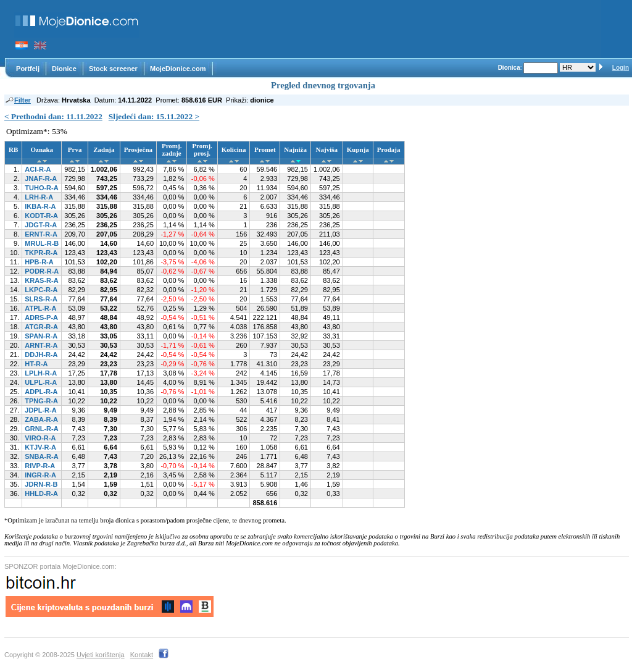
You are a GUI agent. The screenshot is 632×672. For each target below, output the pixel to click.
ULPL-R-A (41, 382)
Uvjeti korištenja (101, 655)
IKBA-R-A (40, 206)
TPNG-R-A (41, 401)
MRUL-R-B (42, 243)
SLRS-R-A (41, 299)
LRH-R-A (39, 197)
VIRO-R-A (40, 438)
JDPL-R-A (40, 410)
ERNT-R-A (41, 234)
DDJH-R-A (41, 355)
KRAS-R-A (41, 280)
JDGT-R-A (41, 225)
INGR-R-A (40, 475)
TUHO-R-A (41, 188)
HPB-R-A (39, 262)
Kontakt (142, 655)
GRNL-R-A (41, 429)
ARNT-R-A (41, 345)
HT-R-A (36, 364)
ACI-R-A (38, 169)
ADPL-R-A (41, 392)
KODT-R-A (41, 216)
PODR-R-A (42, 271)
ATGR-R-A (41, 327)
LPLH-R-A (41, 373)
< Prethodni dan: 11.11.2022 (53, 116)
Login (621, 68)
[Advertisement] (376, 29)
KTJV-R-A (40, 447)
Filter (18, 100)
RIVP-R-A (40, 466)
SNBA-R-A (41, 456)
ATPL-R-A (40, 308)
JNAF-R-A (41, 178)
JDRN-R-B (41, 484)
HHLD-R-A (41, 493)
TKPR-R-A (41, 253)
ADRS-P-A (41, 317)
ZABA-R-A (41, 419)
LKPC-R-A (41, 290)
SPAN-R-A (41, 336)
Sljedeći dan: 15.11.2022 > (154, 116)
